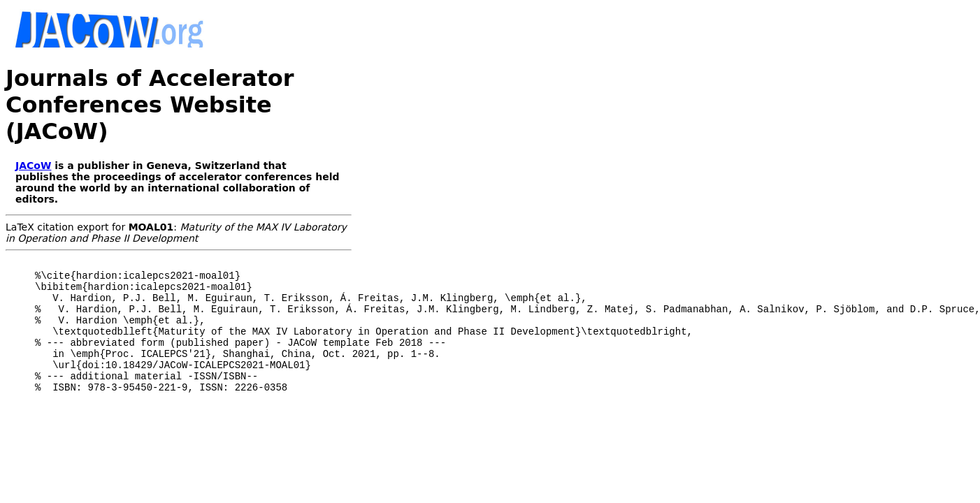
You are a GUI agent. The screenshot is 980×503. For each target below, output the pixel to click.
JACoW (33, 166)
